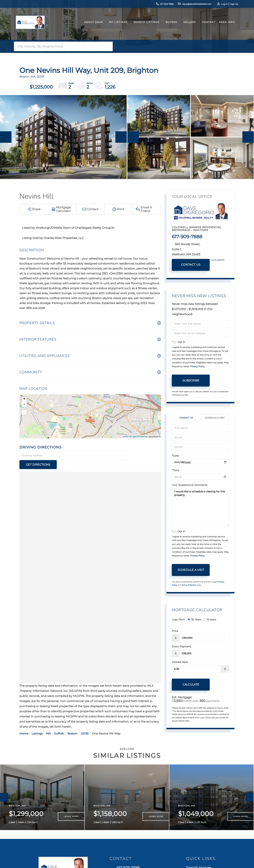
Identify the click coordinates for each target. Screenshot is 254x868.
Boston (72, 725)
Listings (37, 725)
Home (24, 725)
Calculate (191, 685)
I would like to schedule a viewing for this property (200, 507)
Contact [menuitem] (206, 25)
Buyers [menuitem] (168, 25)
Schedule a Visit (215, 418)
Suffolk (59, 725)
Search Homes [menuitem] (199, 797)
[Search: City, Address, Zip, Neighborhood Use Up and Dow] (60, 46)
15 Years (210, 620)
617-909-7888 (159, 4)
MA (48, 725)
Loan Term (178, 620)
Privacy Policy (197, 367)
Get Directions (144, 456)
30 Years (195, 620)
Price (175, 631)
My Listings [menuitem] (115, 25)
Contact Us (191, 265)
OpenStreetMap (140, 436)
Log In (220, 4)
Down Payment (181, 647)
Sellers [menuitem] (187, 25)
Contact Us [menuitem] (196, 823)
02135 (85, 725)
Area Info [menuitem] (224, 25)
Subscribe (191, 380)
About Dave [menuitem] (90, 25)
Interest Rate (180, 662)
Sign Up (229, 4)
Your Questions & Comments (190, 485)
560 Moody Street (130, 813)
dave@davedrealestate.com (190, 4)
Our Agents (218, 260)
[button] (109, 46)
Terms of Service (189, 585)
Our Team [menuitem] (195, 817)
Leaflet (125, 436)
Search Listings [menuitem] (143, 25)
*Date (175, 456)
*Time (175, 470)
